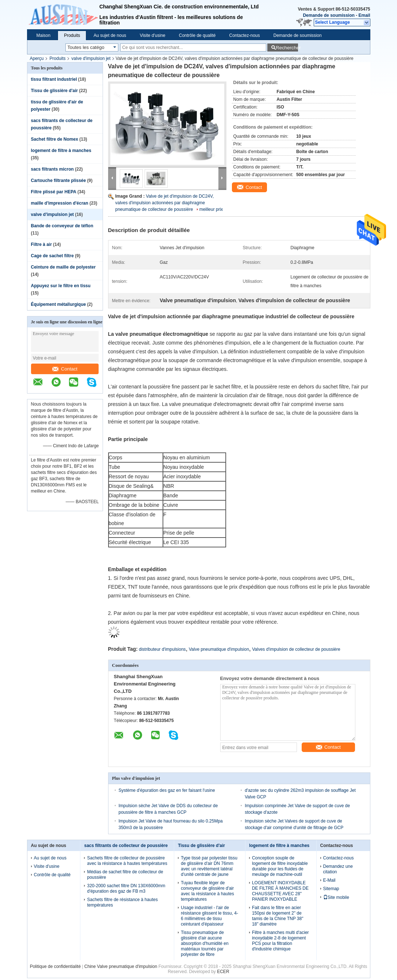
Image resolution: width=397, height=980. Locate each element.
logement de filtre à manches (61, 151)
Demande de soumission (329, 15)
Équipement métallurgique (59, 304)
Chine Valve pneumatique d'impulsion (121, 966)
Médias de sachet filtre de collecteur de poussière (125, 875)
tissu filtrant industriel (54, 79)
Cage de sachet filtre (52, 256)
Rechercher (287, 48)
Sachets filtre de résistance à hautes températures (122, 902)
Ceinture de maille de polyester (63, 267)
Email (364, 15)
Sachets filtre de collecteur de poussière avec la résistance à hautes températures (127, 861)
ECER (223, 972)
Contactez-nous (244, 35)
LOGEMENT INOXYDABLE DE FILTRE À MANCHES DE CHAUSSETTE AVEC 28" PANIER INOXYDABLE (280, 891)
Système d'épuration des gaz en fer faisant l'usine (167, 790)
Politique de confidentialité (55, 966)
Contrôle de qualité (197, 35)
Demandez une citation (338, 869)
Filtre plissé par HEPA (54, 192)
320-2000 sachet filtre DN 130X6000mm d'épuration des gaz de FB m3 (126, 888)
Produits (72, 35)
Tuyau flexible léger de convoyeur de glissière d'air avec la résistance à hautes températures (207, 891)
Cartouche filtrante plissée (59, 181)
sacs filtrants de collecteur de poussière (126, 846)
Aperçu (37, 58)
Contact (65, 369)
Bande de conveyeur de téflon (62, 226)
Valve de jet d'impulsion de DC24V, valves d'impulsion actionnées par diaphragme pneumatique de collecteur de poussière (165, 203)
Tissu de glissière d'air (55, 91)
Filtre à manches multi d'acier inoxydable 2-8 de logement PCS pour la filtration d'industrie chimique (280, 941)
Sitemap (331, 889)
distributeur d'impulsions (162, 649)
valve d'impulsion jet (91, 58)
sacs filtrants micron (52, 169)
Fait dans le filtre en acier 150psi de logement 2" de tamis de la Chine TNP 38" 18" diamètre (278, 916)
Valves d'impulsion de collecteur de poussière (296, 649)
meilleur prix (211, 209)
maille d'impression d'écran (60, 203)
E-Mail (329, 880)
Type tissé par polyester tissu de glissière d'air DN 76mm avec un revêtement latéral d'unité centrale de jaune (209, 866)
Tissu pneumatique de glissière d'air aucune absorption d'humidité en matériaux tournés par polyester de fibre (205, 943)
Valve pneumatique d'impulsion (219, 649)
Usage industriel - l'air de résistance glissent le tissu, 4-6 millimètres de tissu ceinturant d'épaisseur (209, 916)
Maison (44, 35)
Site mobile (336, 897)
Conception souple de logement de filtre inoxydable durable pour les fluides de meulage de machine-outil (280, 866)
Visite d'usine (153, 35)
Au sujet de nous (110, 35)
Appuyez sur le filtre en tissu (61, 286)
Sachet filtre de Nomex (55, 139)
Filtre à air (41, 244)
